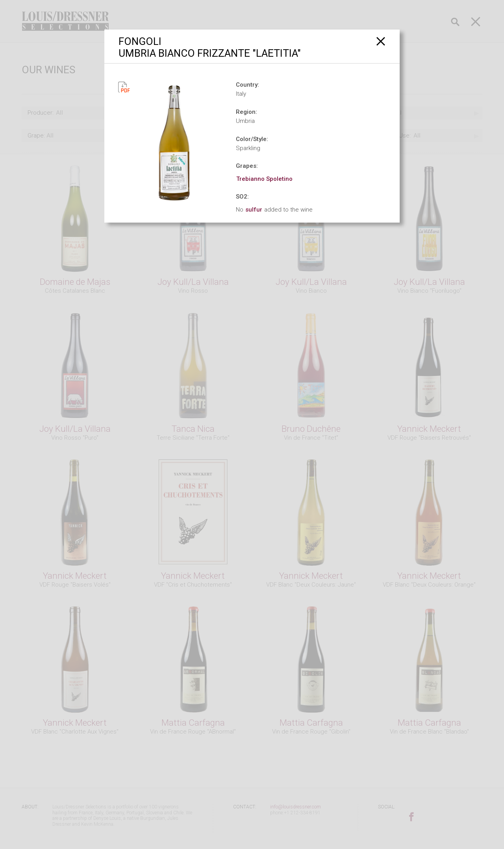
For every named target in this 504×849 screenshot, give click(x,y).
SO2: (242, 197)
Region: (246, 112)
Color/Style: (252, 139)
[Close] (381, 41)
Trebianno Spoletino (264, 179)
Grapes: (247, 166)
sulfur (254, 210)
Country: (247, 85)
